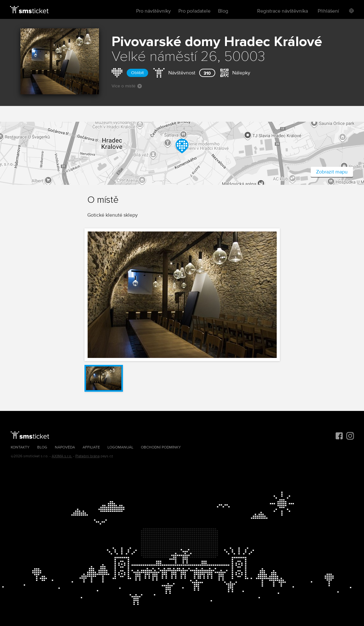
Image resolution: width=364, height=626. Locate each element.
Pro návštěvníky (153, 11)
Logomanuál (120, 447)
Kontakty (20, 447)
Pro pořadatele (194, 11)
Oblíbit (137, 73)
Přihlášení (328, 11)
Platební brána (87, 456)
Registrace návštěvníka (283, 11)
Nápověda (65, 447)
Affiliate (91, 447)
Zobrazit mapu (332, 172)
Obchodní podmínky (161, 447)
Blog (223, 11)
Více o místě (127, 86)
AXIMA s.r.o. (62, 456)
